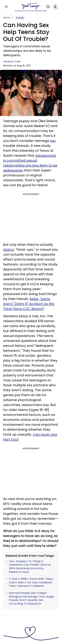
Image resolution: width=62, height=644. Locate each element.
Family (20, 18)
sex (53, 141)
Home (7, 18)
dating (9, 250)
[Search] (47, 7)
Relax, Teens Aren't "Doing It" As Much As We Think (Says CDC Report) (29, 304)
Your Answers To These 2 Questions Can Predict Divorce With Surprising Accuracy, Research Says (30, 567)
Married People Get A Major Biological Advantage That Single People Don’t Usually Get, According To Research (31, 598)
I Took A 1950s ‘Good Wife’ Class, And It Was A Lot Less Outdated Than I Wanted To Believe (31, 582)
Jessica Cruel (12, 61)
